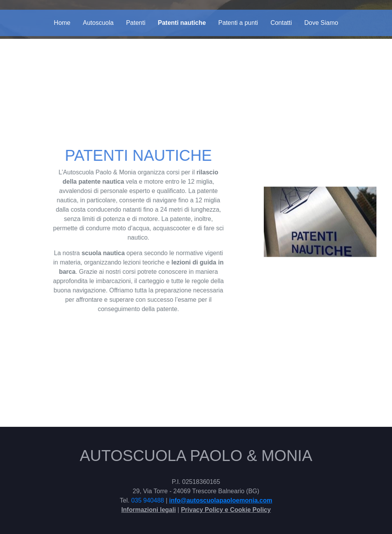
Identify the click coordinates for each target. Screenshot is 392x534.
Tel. (125, 500)
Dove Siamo (321, 23)
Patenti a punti (238, 23)
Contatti (281, 23)
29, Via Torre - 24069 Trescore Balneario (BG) (196, 491)
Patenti (136, 23)
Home (62, 23)
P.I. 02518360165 (196, 482)
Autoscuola (98, 23)
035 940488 (148, 500)
